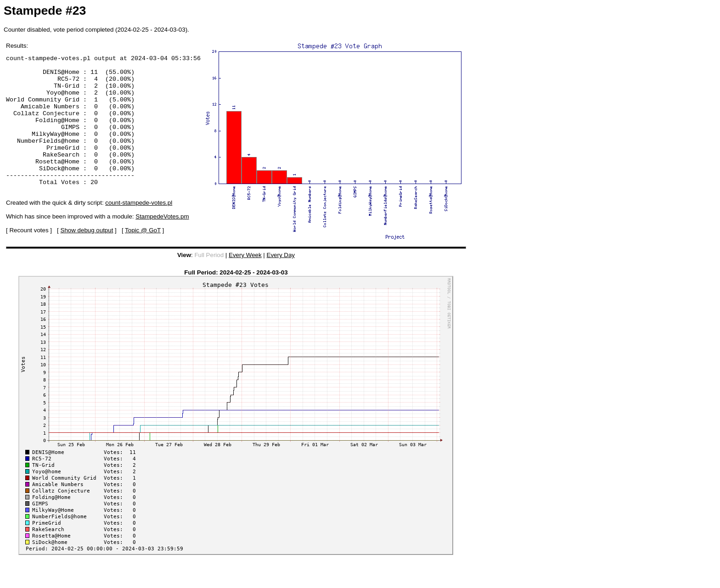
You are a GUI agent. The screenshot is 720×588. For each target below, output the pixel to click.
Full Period (209, 275)
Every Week (245, 275)
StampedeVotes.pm (162, 243)
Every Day (280, 275)
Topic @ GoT (143, 256)
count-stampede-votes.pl (139, 229)
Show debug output (87, 256)
